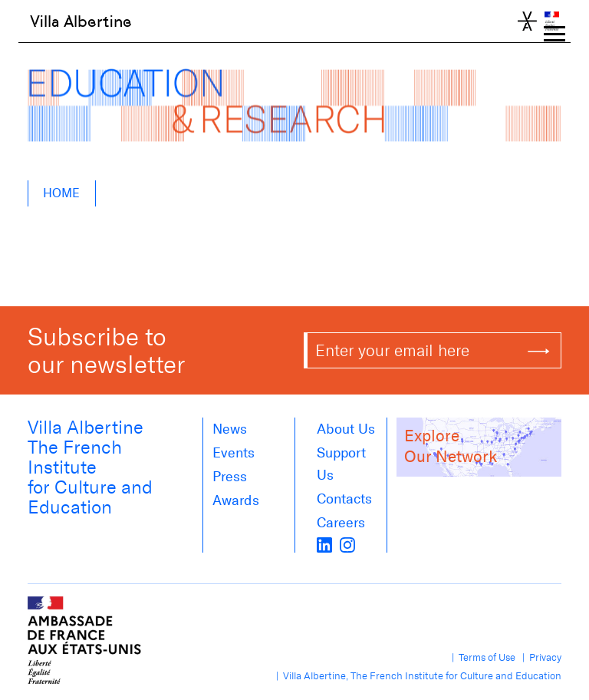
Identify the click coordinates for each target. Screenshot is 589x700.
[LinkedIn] (324, 543)
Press (230, 477)
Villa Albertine (81, 21)
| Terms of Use (481, 657)
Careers (341, 523)
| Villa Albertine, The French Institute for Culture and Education (416, 676)
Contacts (344, 499)
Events (234, 453)
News (230, 429)
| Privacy (540, 657)
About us (346, 429)
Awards (236, 500)
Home (61, 193)
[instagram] (347, 543)
